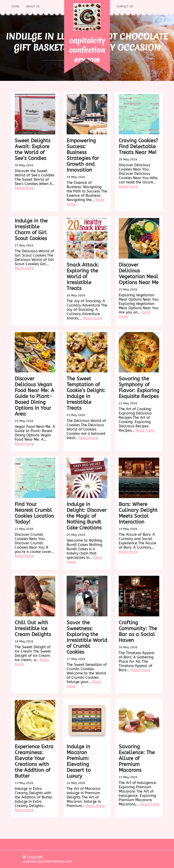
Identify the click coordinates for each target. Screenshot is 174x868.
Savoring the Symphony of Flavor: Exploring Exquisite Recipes (139, 388)
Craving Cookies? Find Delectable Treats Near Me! (138, 147)
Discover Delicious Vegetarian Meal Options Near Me (139, 274)
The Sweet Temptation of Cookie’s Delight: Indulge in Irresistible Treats (86, 393)
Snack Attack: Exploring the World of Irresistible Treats (83, 277)
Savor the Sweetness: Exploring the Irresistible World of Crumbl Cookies (87, 637)
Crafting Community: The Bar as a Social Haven (138, 632)
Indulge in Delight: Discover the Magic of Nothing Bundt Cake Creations (87, 516)
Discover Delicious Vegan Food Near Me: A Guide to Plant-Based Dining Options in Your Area (34, 396)
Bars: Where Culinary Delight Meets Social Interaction (138, 513)
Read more (24, 188)
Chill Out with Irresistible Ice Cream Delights (33, 629)
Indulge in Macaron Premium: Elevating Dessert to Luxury (79, 761)
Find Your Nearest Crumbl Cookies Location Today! (34, 513)
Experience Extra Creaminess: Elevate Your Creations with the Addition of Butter (34, 761)
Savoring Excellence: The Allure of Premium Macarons (137, 758)
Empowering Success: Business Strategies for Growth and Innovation (83, 155)
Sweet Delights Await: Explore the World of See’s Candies (33, 150)
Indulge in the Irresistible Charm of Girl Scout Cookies (31, 230)
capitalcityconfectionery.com (87, 50)
